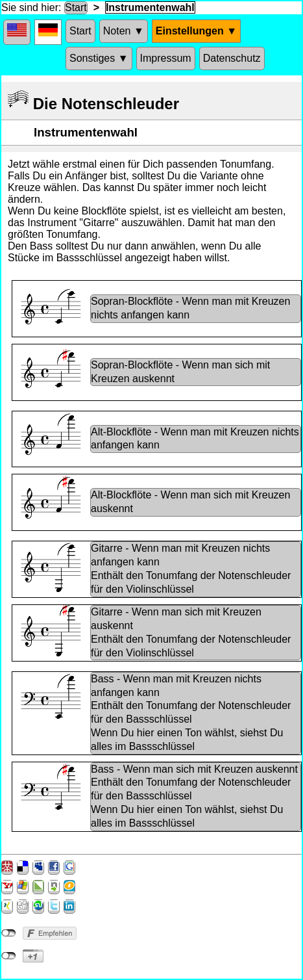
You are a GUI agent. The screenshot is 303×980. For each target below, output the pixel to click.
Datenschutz (232, 58)
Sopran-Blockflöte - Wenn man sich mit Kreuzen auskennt (180, 372)
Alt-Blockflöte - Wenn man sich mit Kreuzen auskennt (190, 502)
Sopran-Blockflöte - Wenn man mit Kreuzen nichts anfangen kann (190, 308)
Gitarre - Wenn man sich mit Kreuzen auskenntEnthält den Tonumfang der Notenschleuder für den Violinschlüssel (191, 632)
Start (76, 7)
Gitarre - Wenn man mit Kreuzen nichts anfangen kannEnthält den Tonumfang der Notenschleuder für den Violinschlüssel (191, 568)
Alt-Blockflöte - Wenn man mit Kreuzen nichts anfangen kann (195, 439)
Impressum (166, 58)
